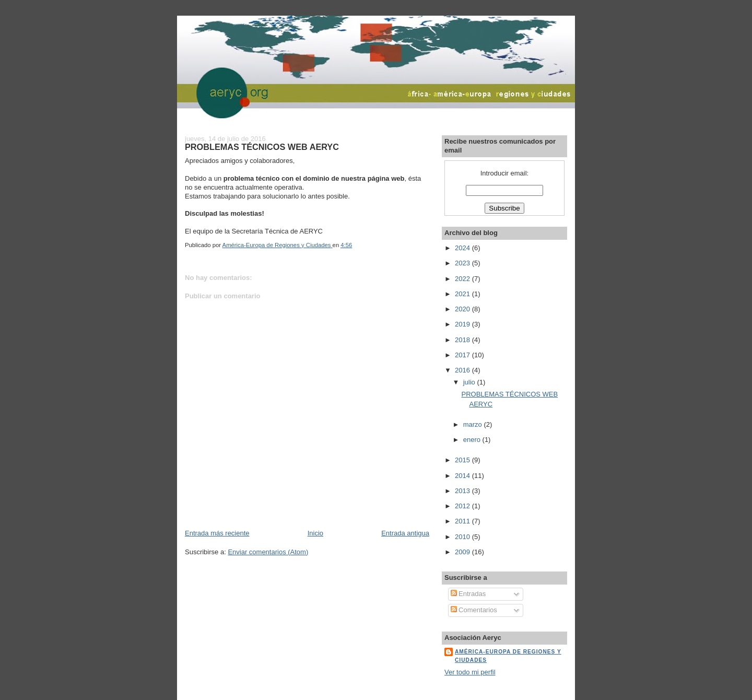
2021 (463, 294)
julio (470, 382)
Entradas (468, 594)
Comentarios (474, 610)
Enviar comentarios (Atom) (268, 552)
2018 (463, 340)
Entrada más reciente (217, 533)
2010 (463, 537)
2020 (463, 309)
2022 (463, 279)
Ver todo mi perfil (470, 672)
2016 (463, 370)
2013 (463, 491)
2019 (463, 324)
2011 (463, 521)
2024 (463, 248)
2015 (463, 460)
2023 (463, 263)
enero (473, 440)
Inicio (315, 533)
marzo (474, 424)
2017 (463, 355)
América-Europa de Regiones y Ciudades (508, 656)
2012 (463, 506)
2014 (463, 476)
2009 (463, 552)
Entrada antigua (405, 533)
